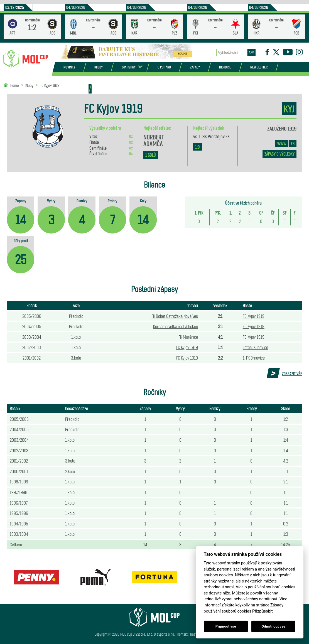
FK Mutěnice (188, 337)
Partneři (74, 89)
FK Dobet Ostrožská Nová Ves (175, 316)
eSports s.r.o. (166, 634)
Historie (225, 67)
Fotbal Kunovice (255, 347)
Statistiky (129, 67)
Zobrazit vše (292, 373)
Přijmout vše (226, 626)
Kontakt (182, 634)
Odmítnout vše (273, 626)
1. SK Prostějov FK (214, 136)
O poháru (164, 67)
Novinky (69, 67)
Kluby (99, 67)
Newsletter (259, 67)
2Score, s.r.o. (144, 634)
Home (15, 85)
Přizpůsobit (263, 611)
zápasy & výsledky (279, 154)
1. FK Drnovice (254, 358)
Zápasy (195, 67)
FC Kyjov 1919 (50, 85)
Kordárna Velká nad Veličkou (176, 326)
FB (293, 143)
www (282, 143)
